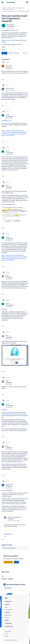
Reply (3, 79)
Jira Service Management (18, 8)
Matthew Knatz (9, 485)
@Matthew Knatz (7, 121)
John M (7, 115)
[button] (15, 214)
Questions (11, 10)
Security (7, 636)
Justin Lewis (9, 66)
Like (5, 536)
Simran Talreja (10, 24)
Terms (6, 634)
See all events (8, 588)
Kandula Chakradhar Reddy (14, 517)
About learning (8, 615)
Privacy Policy (8, 631)
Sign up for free (8, 562)
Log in (4, 548)
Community (11, 2)
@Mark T (5, 309)
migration (4, 579)
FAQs (6, 607)
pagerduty (10, 579)
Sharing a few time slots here (9, 40)
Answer (4, 53)
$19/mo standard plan (9, 412)
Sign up (9, 548)
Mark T (7, 185)
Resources (7, 617)
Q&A (9, 8)
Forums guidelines (9, 610)
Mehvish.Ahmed (9, 89)
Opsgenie (5, 10)
